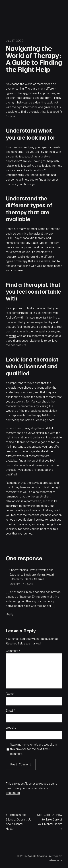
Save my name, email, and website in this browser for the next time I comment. (34, 749)
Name (11, 694)
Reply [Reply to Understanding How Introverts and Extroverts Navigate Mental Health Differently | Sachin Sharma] (10, 614)
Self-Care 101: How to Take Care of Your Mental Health (50, 819)
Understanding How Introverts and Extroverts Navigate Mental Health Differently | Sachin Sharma (32, 575)
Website (11, 728)
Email (10, 711)
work (13, 336)
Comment (13, 651)
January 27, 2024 (21, 584)
